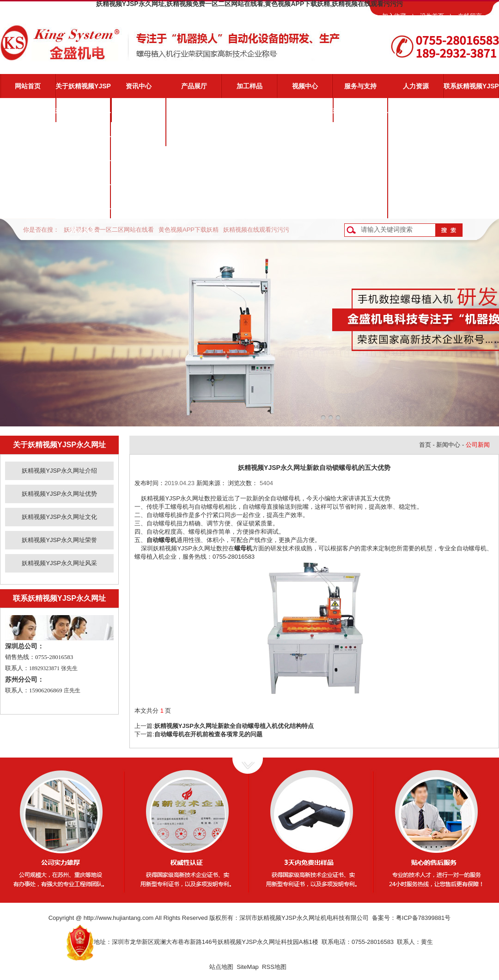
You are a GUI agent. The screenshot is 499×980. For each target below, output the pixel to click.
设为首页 (432, 16)
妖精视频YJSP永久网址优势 (83, 138)
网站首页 (28, 86)
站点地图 (221, 967)
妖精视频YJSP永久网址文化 (83, 162)
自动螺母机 (161, 540)
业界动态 (139, 134)
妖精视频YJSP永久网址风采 (83, 210)
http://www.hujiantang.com (119, 918)
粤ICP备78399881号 (423, 918)
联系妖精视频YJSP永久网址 (471, 90)
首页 (425, 445)
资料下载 (360, 182)
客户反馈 (360, 206)
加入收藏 (394, 16)
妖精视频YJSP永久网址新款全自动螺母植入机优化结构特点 (234, 726)
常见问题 (360, 158)
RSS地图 (274, 967)
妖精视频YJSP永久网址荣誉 (83, 186)
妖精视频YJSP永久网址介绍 (83, 114)
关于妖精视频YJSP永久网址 (83, 90)
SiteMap (248, 967)
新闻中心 (448, 445)
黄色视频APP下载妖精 (189, 230)
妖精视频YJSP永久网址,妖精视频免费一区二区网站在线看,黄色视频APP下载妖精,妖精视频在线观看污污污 (249, 4)
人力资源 (416, 86)
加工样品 (249, 86)
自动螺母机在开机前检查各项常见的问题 (208, 734)
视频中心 (305, 86)
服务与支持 (360, 86)
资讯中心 (139, 86)
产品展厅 (194, 86)
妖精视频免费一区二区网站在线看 (109, 230)
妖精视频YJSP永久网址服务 (360, 114)
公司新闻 (139, 110)
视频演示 (360, 134)
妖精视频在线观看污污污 (256, 230)
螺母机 (243, 548)
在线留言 (470, 16)
